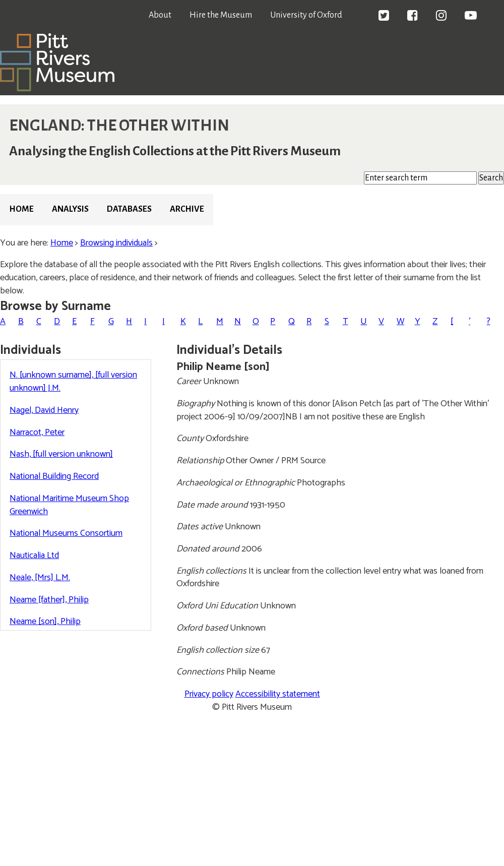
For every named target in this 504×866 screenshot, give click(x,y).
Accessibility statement (278, 694)
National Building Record (54, 476)
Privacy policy (209, 694)
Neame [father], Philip (49, 600)
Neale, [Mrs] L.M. (40, 578)
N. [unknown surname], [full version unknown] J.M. (73, 382)
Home (21, 209)
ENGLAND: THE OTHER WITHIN (119, 126)
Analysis (70, 209)
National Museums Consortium (66, 533)
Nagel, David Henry (44, 410)
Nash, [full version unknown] (61, 454)
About (160, 15)
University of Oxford (306, 15)
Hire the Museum (221, 15)
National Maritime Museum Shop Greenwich (69, 505)
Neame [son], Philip (45, 622)
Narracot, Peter (37, 432)
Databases (129, 209)
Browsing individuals (116, 243)
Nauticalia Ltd (34, 555)
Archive (187, 209)
